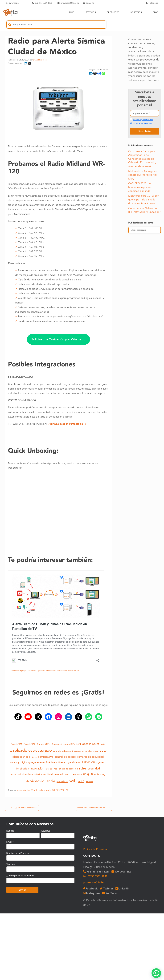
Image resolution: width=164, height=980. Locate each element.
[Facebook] (99, 73)
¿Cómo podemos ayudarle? (20, 876)
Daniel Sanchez (40, 60)
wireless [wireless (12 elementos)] (89, 782)
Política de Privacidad (96, 849)
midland (42, 790)
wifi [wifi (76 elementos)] (73, 781)
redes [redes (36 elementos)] (82, 768)
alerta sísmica (23, 790)
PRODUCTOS (113, 12)
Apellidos (46, 831)
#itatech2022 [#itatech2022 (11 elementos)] (16, 744)
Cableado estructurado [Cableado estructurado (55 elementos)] (31, 750)
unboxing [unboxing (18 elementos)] (100, 774)
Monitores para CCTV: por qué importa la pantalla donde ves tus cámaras (143, 200)
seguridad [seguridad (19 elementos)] (94, 769)
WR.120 (64, 790)
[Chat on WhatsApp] (18, 3)
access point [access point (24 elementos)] (91, 744)
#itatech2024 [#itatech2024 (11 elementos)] (29, 744)
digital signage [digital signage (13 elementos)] (28, 762)
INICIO (72, 12)
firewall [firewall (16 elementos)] (62, 762)
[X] (29, 64)
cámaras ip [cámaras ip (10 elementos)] (15, 763)
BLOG (156, 12)
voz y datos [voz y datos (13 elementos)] (62, 782)
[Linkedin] (25, 64)
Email (10, 842)
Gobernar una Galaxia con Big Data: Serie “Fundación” (145, 210)
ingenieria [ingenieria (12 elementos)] (101, 762)
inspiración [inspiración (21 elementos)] (37, 769)
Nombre (10, 831)
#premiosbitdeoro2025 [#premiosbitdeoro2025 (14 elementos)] (63, 744)
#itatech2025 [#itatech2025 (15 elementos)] (43, 744)
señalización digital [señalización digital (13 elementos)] (43, 774)
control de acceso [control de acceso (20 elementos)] (65, 757)
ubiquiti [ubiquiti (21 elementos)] (88, 774)
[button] (156, 973)
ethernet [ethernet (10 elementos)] (41, 763)
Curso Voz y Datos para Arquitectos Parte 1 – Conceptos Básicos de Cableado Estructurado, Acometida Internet (142, 159)
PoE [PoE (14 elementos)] (55, 769)
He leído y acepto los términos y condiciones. (141, 121)
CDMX (34, 790)
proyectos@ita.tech (95, 882)
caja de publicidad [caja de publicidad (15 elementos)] (63, 751)
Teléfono (11, 864)
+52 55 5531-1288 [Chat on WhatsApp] (95, 876)
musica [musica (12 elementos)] (49, 769)
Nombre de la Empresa (18, 853)
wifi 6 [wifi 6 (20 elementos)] (81, 781)
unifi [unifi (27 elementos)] (26, 781)
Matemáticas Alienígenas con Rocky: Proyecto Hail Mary (143, 175)
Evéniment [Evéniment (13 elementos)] (51, 762)
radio (49, 790)
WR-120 (56, 790)
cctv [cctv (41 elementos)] (103, 751)
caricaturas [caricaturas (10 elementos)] (79, 751)
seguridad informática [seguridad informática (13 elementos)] (22, 774)
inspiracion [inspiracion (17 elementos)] (23, 769)
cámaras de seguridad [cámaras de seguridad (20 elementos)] (90, 757)
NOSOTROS (136, 12)
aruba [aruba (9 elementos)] (103, 744)
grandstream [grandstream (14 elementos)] (74, 762)
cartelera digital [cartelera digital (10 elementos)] (92, 751)
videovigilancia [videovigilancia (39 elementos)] (43, 781)
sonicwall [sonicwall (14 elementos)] (59, 774)
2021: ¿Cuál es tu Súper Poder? (22, 808)
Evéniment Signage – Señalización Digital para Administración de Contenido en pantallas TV (45, 671)
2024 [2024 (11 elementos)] (79, 744)
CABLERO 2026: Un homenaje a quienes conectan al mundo (140, 187)
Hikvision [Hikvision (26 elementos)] (88, 762)
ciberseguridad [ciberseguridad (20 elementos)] (21, 757)
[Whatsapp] (103, 73)
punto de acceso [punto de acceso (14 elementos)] (67, 769)
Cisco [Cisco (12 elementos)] (34, 757)
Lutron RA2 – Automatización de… (94, 808)
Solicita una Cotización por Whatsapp (58, 339)
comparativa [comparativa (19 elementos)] (46, 757)
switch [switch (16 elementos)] (68, 774)
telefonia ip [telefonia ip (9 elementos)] (77, 774)
